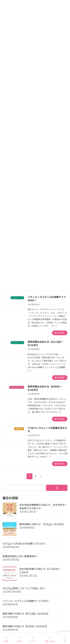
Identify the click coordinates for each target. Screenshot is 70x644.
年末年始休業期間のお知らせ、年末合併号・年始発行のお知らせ (43, 506)
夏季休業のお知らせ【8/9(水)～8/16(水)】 (45, 388)
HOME (19, 639)
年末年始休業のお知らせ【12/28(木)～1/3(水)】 (40, 571)
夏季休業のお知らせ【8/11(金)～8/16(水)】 (45, 343)
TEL (65, 639)
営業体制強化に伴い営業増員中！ (21, 556)
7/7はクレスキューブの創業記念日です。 (47, 430)
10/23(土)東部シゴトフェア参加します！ (25, 588)
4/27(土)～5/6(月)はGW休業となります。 (25, 543)
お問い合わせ (50, 639)
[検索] (57, 488)
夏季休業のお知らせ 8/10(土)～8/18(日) (42, 524)
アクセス (33, 639)
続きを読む (60, 333)
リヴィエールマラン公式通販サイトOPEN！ (47, 299)
